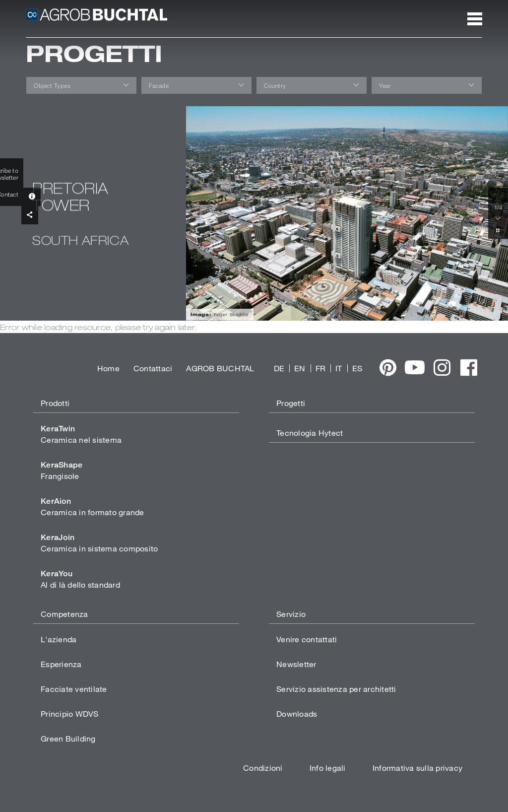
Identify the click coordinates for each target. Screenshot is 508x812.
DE (279, 368)
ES (357, 368)
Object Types (52, 85)
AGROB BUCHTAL (220, 368)
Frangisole (62, 470)
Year (385, 85)
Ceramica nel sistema (81, 434)
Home (108, 368)
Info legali (328, 768)
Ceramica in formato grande (93, 507)
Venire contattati (307, 639)
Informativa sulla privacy (417, 768)
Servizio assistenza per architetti (336, 689)
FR (321, 368)
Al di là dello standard (80, 579)
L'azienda (59, 639)
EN (300, 368)
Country (275, 85)
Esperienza (61, 664)
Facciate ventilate (74, 689)
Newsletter (296, 664)
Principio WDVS (70, 713)
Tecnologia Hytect (310, 433)
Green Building (68, 738)
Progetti (291, 403)
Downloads (297, 713)
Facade (159, 85)
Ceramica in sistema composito (99, 543)
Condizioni (263, 768)
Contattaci (153, 368)
